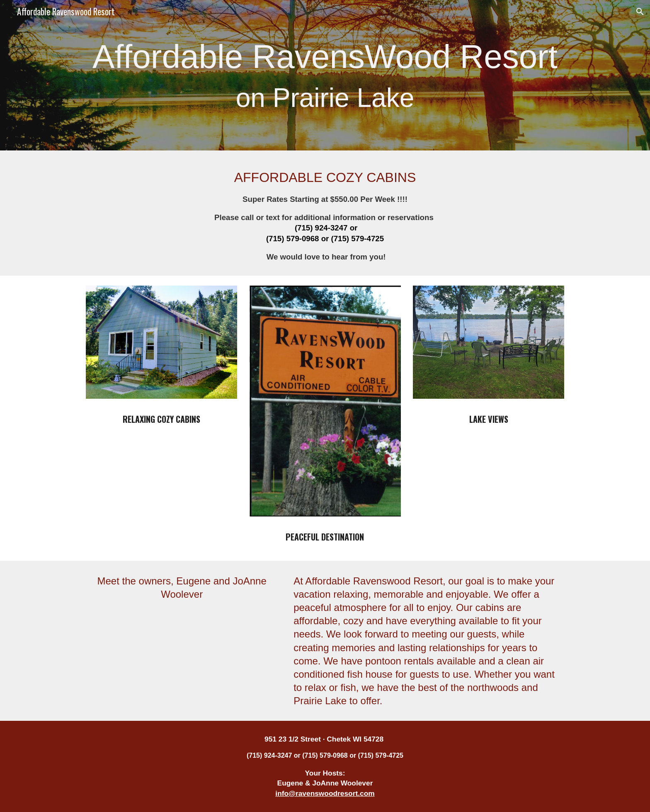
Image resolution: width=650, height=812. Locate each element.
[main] (325, 75)
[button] (640, 12)
